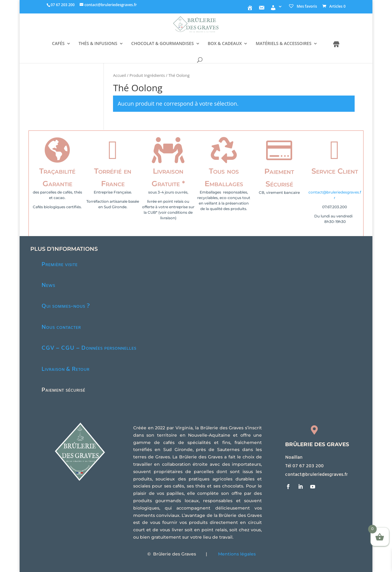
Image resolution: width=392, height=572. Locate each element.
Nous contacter (61, 327)
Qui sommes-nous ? (66, 306)
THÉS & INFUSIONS (98, 44)
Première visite (59, 265)
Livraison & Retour (65, 369)
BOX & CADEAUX (225, 44)
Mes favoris (303, 6)
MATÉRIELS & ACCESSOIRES (284, 44)
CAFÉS (58, 44)
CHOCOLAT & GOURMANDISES (163, 44)
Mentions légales (237, 554)
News (48, 285)
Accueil (119, 75)
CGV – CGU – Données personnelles (89, 348)
